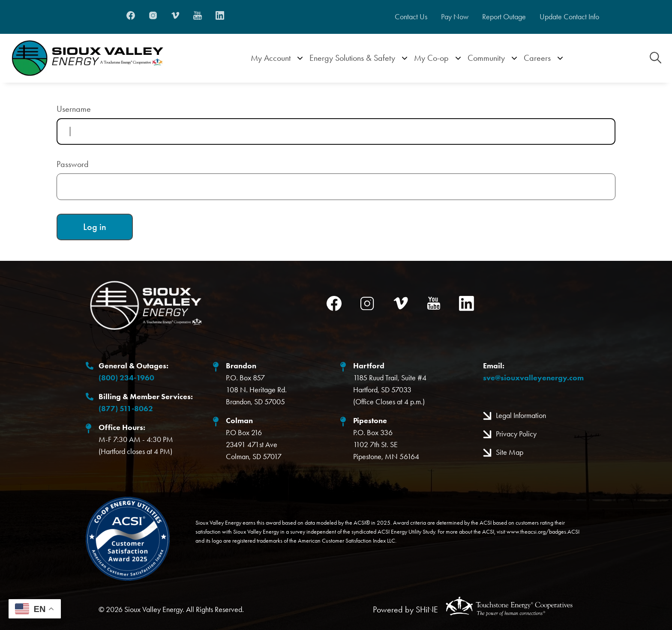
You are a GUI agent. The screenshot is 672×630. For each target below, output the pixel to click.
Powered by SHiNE (405, 609)
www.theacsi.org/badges (536, 531)
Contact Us (406, 17)
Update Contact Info (573, 17)
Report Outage (504, 17)
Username (74, 109)
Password (73, 164)
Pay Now (452, 17)
